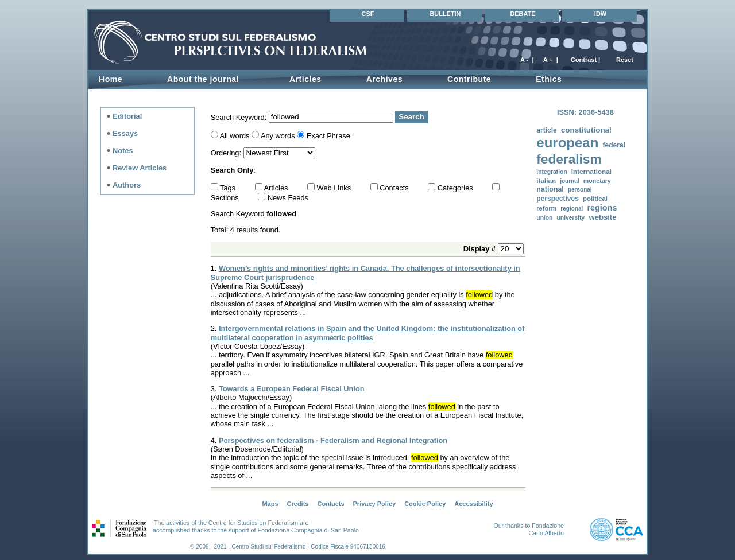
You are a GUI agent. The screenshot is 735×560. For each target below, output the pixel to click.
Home (111, 79)
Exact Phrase (328, 136)
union (544, 218)
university (571, 218)
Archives (384, 79)
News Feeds (288, 198)
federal (614, 145)
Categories (456, 188)
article (546, 130)
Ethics (549, 79)
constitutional (586, 130)
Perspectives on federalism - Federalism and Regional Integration (333, 440)
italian (546, 180)
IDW (600, 14)
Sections (226, 198)
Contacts (395, 188)
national (550, 189)
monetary (597, 181)
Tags (229, 188)
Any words (278, 136)
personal (580, 190)
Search (411, 117)
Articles (305, 79)
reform (546, 208)
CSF (368, 14)
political (595, 199)
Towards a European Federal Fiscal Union (292, 389)
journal (569, 181)
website (602, 217)
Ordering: (227, 153)
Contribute (469, 79)
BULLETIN (445, 14)
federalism (569, 159)
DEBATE (523, 14)
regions (602, 208)
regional (572, 209)
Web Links (335, 188)
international (591, 171)
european (567, 143)
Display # (481, 249)
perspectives (558, 199)
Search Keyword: (240, 117)
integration (552, 172)
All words (235, 136)
